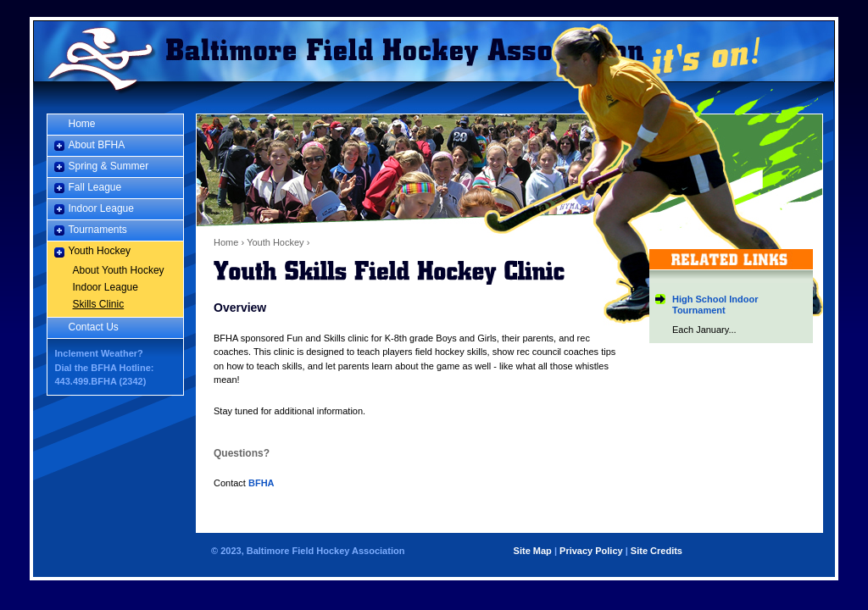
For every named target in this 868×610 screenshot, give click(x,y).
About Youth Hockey (119, 270)
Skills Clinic (99, 304)
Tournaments (98, 230)
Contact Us (94, 327)
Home (97, 51)
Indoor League (101, 208)
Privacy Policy (591, 551)
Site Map (533, 551)
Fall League (95, 187)
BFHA (262, 483)
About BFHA (97, 145)
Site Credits (657, 551)
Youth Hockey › (278, 242)
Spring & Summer (109, 166)
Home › (229, 242)
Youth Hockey (100, 251)
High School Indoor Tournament (715, 305)
